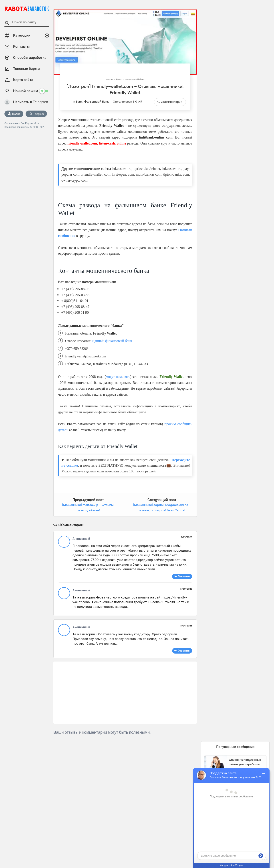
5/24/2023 (186, 626)
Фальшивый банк (97, 102)
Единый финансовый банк (112, 341)
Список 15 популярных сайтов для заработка (245, 762)
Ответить (184, 576)
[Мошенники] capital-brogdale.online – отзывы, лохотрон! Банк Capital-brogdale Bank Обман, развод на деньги (162, 510)
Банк (79, 102)
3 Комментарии (172, 102)
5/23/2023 (186, 537)
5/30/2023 (186, 589)
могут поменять (118, 377)
